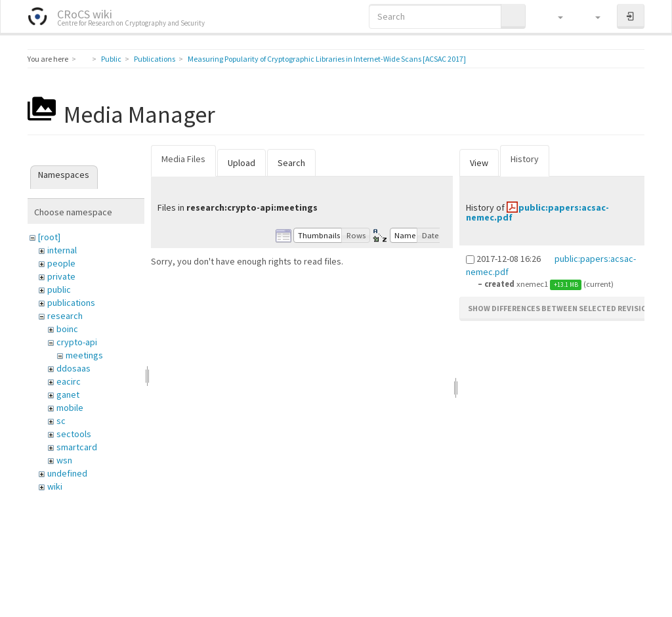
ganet (68, 394)
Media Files (183, 159)
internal (62, 250)
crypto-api (77, 342)
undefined (67, 473)
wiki (55, 486)
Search (291, 163)
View (479, 163)
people (61, 263)
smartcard (77, 447)
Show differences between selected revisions (562, 308)
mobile (70, 408)
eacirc (69, 381)
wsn (64, 460)
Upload (241, 163)
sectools (74, 434)
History (525, 159)
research (65, 316)
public (59, 289)
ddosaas (73, 368)
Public (111, 59)
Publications (155, 59)
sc (61, 421)
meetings (84, 355)
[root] (49, 237)
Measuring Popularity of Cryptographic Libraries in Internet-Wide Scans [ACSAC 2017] (327, 59)
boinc (67, 329)
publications (71, 303)
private (61, 276)
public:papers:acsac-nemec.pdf (537, 212)
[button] (554, 16)
